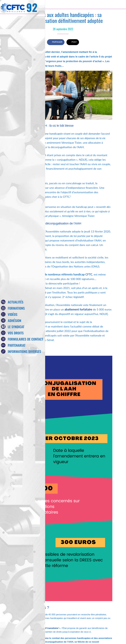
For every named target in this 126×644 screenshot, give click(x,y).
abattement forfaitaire (78, 309)
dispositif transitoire (47, 628)
